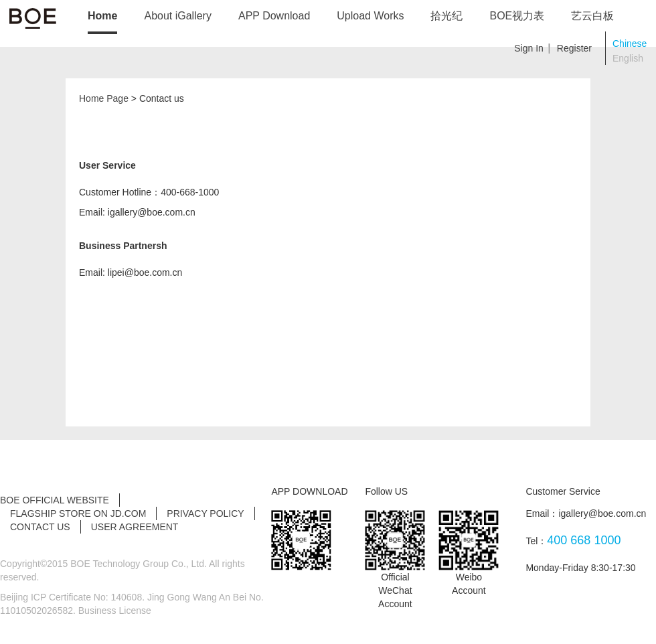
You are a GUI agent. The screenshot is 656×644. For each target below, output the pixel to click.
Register (574, 48)
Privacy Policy (205, 513)
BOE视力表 (517, 16)
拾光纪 (446, 16)
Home (102, 16)
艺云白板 (592, 16)
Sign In (529, 48)
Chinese (630, 44)
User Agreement (135, 527)
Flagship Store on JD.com (78, 513)
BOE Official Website (55, 500)
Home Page (104, 98)
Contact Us (40, 527)
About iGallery (178, 16)
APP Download (274, 16)
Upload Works (370, 16)
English (628, 58)
